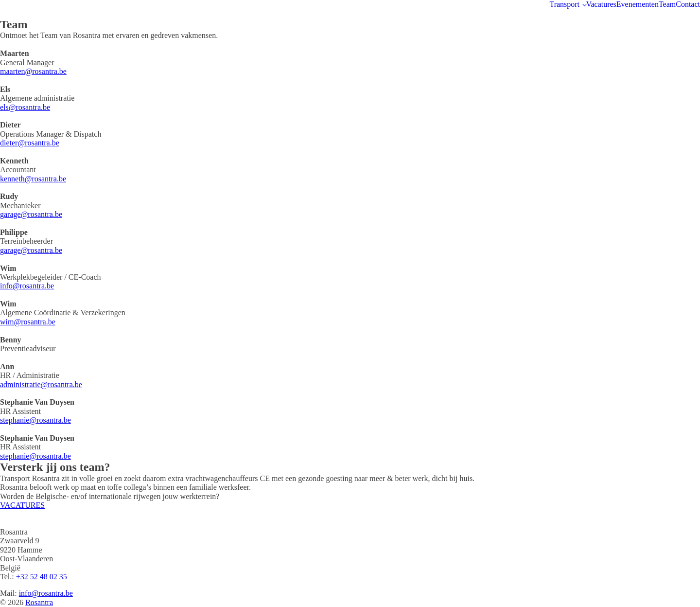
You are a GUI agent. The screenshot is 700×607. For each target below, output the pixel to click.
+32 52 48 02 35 (42, 577)
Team (667, 4)
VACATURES (22, 505)
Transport (564, 4)
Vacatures (601, 4)
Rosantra (39, 602)
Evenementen (638, 4)
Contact (688, 4)
